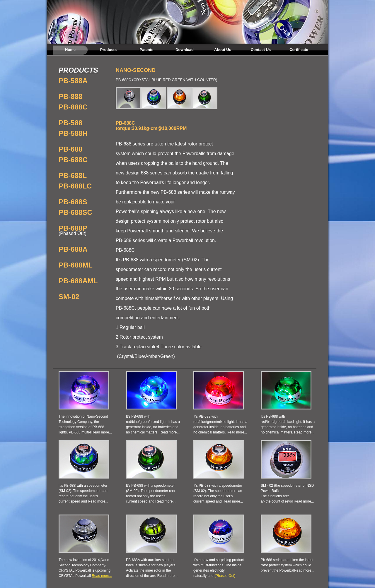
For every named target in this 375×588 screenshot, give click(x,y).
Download (185, 50)
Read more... (102, 432)
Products (108, 50)
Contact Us (261, 50)
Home (70, 50)
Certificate (299, 50)
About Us (223, 50)
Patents (147, 50)
